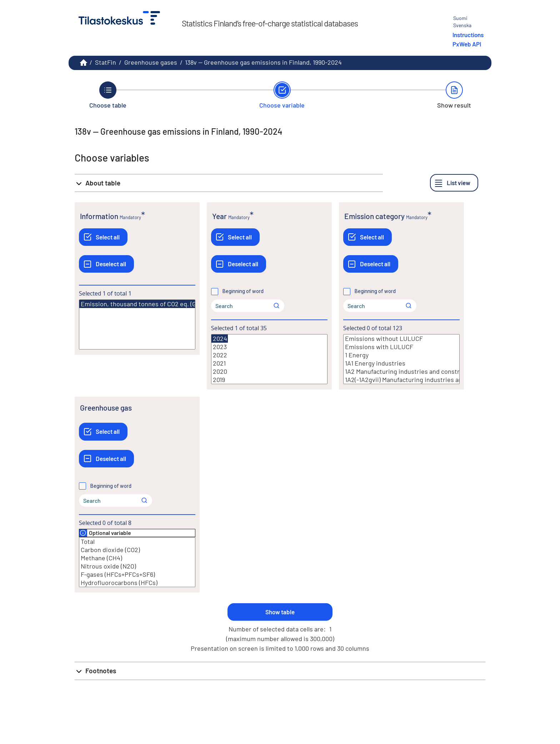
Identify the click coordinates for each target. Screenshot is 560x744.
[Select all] (103, 237)
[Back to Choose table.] (108, 95)
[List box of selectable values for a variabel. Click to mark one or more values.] (137, 324)
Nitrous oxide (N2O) (137, 566)
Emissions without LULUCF (401, 339)
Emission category (374, 216)
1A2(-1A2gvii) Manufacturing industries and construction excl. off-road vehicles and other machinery (401, 380)
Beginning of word (243, 291)
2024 (220, 339)
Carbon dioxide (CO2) (137, 550)
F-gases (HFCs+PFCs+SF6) (137, 574)
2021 (269, 363)
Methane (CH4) (137, 558)
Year (219, 216)
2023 (269, 347)
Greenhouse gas (106, 408)
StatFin (106, 62)
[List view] (454, 183)
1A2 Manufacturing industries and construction (401, 371)
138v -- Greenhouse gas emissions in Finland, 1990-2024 (263, 62)
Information (99, 216)
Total (137, 542)
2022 (269, 355)
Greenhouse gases (151, 62)
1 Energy (401, 355)
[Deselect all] (106, 264)
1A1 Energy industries (401, 363)
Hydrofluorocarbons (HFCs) (137, 583)
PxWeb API (467, 44)
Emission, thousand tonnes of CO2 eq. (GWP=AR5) (151, 304)
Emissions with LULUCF (401, 347)
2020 (269, 371)
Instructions (468, 35)
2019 (269, 380)
